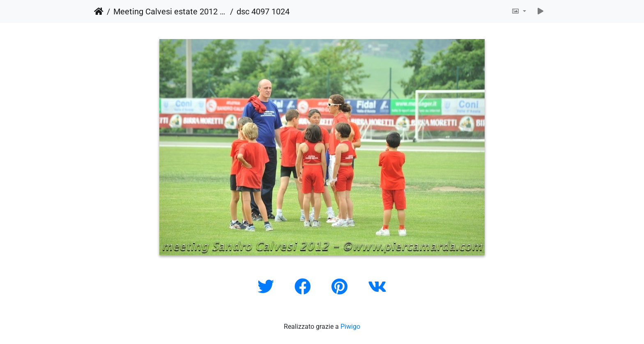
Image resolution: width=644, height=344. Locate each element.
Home (99, 12)
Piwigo (350, 327)
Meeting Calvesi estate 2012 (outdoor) (170, 12)
